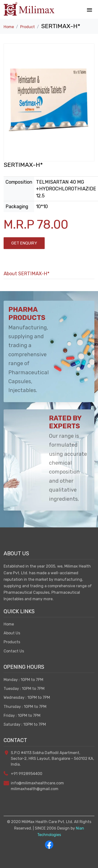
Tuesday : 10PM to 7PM (24, 689)
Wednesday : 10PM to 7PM (27, 697)
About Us (12, 633)
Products (12, 642)
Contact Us (14, 651)
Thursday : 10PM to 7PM (25, 707)
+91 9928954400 (27, 774)
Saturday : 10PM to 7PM (25, 724)
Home (9, 27)
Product (28, 27)
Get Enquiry (24, 243)
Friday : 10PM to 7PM (22, 715)
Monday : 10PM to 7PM (23, 680)
